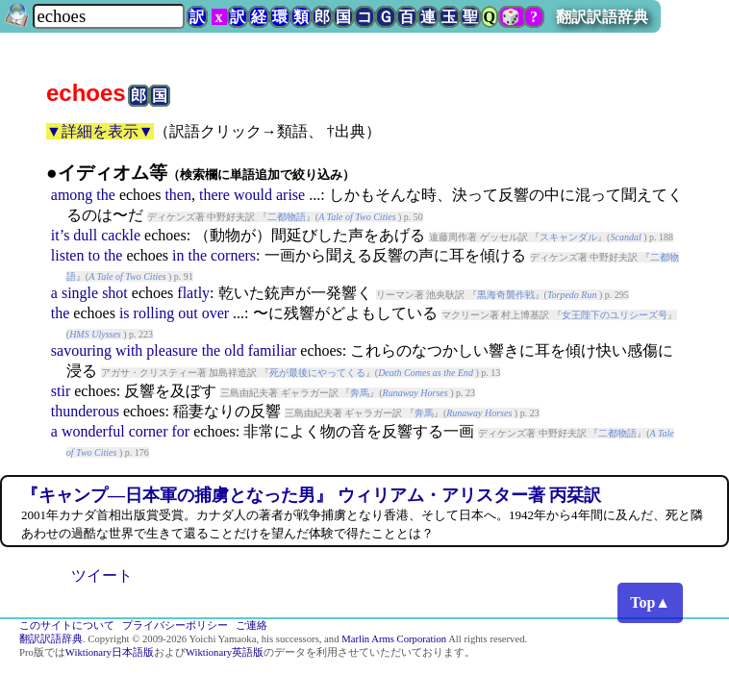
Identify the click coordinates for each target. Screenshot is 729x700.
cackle (121, 235)
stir (61, 391)
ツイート (102, 575)
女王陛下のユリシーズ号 (615, 315)
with (129, 350)
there (214, 195)
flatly (193, 293)
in (178, 255)
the (106, 195)
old (234, 350)
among (72, 195)
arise (290, 195)
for (181, 431)
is (125, 313)
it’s (61, 235)
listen (68, 255)
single (80, 293)
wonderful (93, 431)
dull (85, 235)
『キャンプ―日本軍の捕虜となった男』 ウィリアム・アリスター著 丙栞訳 (311, 495)
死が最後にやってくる (317, 373)
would (253, 195)
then (178, 195)
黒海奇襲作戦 (506, 295)
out (188, 313)
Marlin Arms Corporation (394, 639)
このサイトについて (67, 625)
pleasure (172, 350)
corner (149, 431)
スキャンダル (568, 237)
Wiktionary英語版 (225, 652)
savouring (81, 350)
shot (115, 293)
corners (233, 255)
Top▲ (650, 602)
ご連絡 (251, 625)
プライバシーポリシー (175, 625)
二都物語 (287, 217)
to (93, 255)
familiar (273, 350)
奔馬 (360, 393)
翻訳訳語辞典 (602, 17)
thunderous (85, 411)
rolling (154, 313)
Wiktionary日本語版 (110, 652)
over (215, 313)
